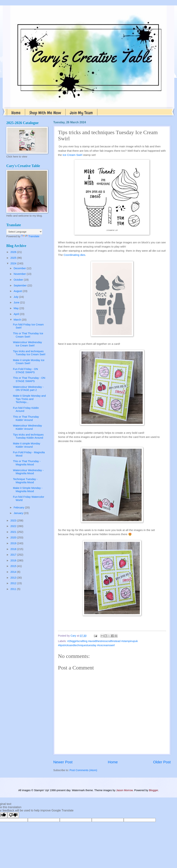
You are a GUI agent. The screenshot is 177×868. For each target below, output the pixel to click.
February (19, 507)
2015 (14, 566)
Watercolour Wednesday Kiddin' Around (27, 427)
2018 (14, 549)
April (17, 314)
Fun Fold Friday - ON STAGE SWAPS (25, 371)
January (19, 513)
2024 (14, 263)
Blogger (154, 790)
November (20, 274)
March (18, 320)
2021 (14, 532)
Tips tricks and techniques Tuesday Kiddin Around (28, 436)
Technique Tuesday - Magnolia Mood (25, 481)
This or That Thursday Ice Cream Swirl (28, 335)
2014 (14, 572)
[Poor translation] (13, 815)
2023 (14, 521)
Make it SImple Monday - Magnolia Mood (28, 490)
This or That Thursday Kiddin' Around (26, 418)
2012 (14, 583)
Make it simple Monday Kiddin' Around (27, 445)
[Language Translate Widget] (24, 232)
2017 (14, 555)
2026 (14, 252)
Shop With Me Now (45, 113)
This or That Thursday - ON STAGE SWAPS (29, 379)
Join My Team (81, 113)
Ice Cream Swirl (73, 155)
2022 (14, 526)
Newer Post (63, 762)
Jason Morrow (124, 790)
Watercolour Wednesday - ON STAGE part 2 (28, 389)
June (17, 302)
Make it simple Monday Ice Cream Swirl (29, 362)
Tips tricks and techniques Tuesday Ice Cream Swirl (29, 353)
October (19, 280)
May (16, 308)
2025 (14, 258)
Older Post (162, 762)
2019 (14, 543)
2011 (14, 589)
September (20, 285)
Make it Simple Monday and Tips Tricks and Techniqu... (29, 399)
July (16, 297)
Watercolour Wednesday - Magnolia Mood (28, 472)
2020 (14, 538)
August (18, 291)
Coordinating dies (74, 255)
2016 (14, 560)
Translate (30, 236)
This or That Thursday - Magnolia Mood (27, 463)
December (20, 268)
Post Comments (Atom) (83, 770)
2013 (14, 578)
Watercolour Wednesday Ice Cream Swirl (27, 344)
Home (16, 113)
